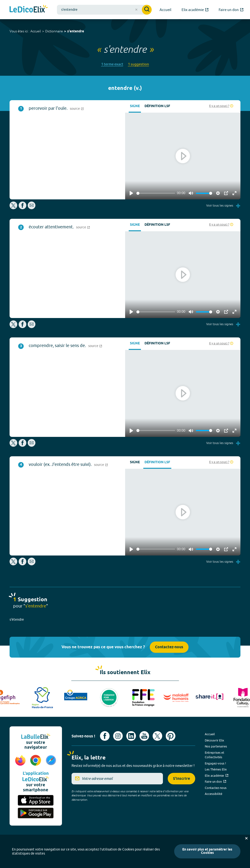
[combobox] (104, 10)
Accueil (36, 31)
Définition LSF (157, 106)
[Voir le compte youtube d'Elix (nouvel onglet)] (144, 736)
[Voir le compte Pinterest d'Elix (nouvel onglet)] (171, 736)
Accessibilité (214, 794)
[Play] (131, 193)
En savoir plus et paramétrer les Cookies (207, 851)
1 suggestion (139, 64)
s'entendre (76, 32)
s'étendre (17, 619)
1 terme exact (112, 64)
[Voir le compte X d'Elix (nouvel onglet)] (157, 736)
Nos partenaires (216, 746)
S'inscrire (181, 779)
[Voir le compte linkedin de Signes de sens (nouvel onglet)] (131, 736)
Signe (135, 106)
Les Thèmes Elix (216, 769)
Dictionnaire (54, 31)
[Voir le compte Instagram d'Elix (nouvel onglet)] (118, 736)
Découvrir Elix (214, 740)
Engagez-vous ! (215, 763)
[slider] (156, 193)
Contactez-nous (169, 647)
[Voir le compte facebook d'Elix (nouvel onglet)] (105, 736)
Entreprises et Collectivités (214, 755)
